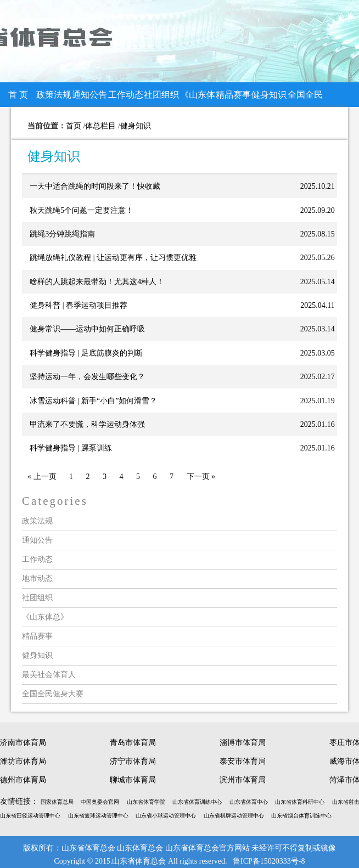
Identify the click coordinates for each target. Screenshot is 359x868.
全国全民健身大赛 (305, 98)
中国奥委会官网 (100, 802)
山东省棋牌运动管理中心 (234, 816)
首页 (74, 126)
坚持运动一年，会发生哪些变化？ (87, 377)
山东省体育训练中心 (197, 802)
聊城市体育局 (133, 780)
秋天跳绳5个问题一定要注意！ (82, 210)
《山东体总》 (198, 98)
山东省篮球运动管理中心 (98, 816)
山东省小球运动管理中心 (166, 816)
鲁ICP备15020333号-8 (269, 861)
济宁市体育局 (133, 761)
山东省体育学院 (146, 802)
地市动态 (37, 579)
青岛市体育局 (133, 743)
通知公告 (89, 95)
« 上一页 (42, 477)
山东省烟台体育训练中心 (301, 816)
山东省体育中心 (249, 802)
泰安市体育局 (243, 761)
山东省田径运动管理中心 (30, 816)
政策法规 (54, 95)
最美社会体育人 (49, 675)
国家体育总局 (57, 802)
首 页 (18, 95)
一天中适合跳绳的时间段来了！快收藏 (95, 186)
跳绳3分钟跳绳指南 (62, 234)
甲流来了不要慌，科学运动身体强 (87, 424)
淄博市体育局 (243, 743)
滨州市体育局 (243, 780)
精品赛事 (233, 95)
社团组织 (161, 95)
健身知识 (269, 95)
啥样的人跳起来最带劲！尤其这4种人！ (97, 282)
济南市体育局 (23, 743)
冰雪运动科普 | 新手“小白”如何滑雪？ (93, 401)
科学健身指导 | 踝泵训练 (71, 448)
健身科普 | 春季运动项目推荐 (78, 305)
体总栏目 (100, 126)
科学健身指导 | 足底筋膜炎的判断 (86, 353)
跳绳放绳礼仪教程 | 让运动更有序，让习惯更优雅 (113, 258)
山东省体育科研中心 (300, 802)
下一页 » (201, 477)
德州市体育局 (23, 780)
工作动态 (126, 95)
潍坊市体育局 (23, 761)
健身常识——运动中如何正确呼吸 (87, 329)
